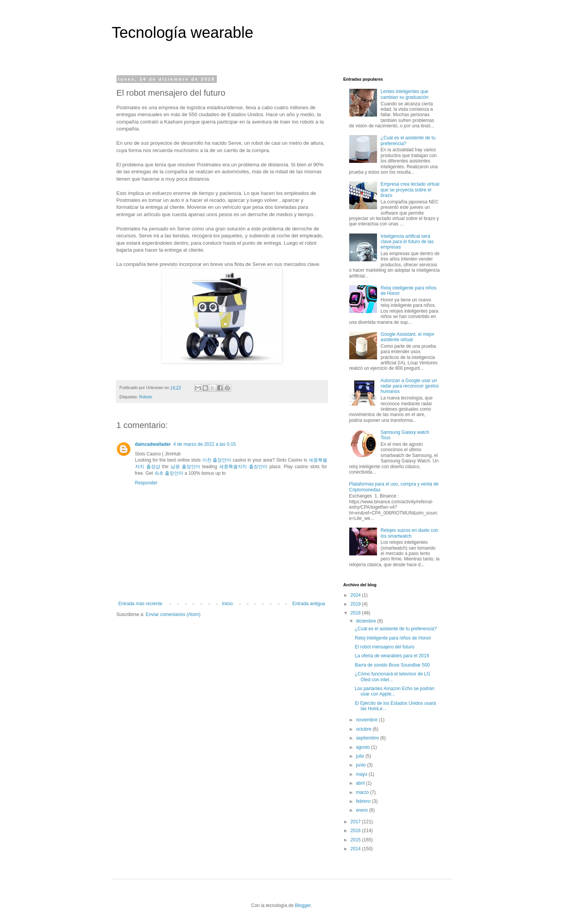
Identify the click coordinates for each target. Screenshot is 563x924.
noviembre (367, 720)
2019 (356, 604)
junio (361, 765)
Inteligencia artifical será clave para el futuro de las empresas (407, 242)
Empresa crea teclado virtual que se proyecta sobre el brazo (410, 190)
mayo (362, 774)
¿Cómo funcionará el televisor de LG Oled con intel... (392, 677)
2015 (356, 840)
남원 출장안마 (185, 467)
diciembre (366, 621)
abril (361, 783)
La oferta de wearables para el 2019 (392, 656)
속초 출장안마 (169, 473)
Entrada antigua (309, 604)
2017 (356, 822)
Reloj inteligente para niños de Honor (393, 638)
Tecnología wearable (183, 32)
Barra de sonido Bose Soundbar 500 (392, 665)
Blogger (303, 905)
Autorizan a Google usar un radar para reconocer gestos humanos (410, 386)
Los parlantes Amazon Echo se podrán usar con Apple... (394, 691)
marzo (363, 792)
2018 (356, 613)
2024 (356, 595)
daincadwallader (153, 444)
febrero (364, 801)
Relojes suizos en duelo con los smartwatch (409, 533)
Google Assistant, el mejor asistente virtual (407, 337)
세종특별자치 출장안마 (243, 467)
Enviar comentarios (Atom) (173, 614)
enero (362, 810)
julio (361, 756)
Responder (146, 483)
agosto (363, 747)
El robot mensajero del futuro (384, 647)
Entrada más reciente (140, 604)
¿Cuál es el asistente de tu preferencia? (396, 629)
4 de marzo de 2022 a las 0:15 (205, 444)
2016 (356, 831)
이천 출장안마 (217, 460)
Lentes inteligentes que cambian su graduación (404, 94)
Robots (146, 397)
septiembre (368, 738)
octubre (364, 729)
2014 (356, 849)
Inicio (227, 604)
